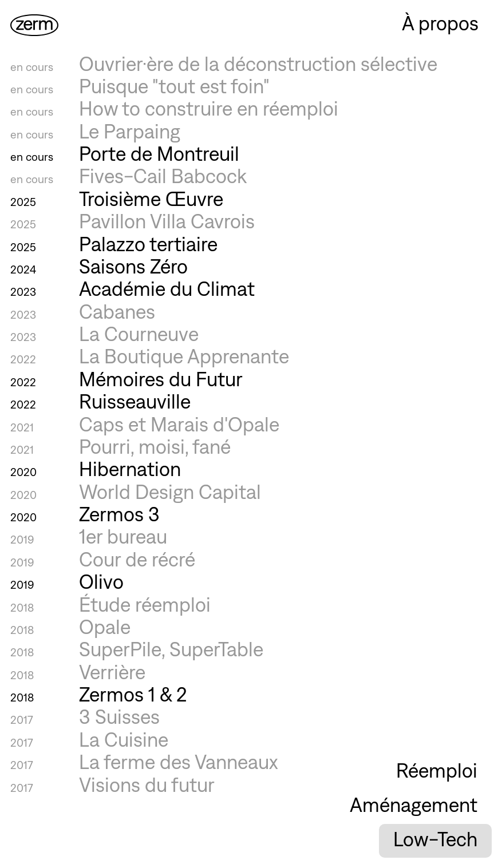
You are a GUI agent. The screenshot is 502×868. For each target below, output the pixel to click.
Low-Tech (435, 839)
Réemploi (437, 771)
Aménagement (414, 805)
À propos (440, 23)
